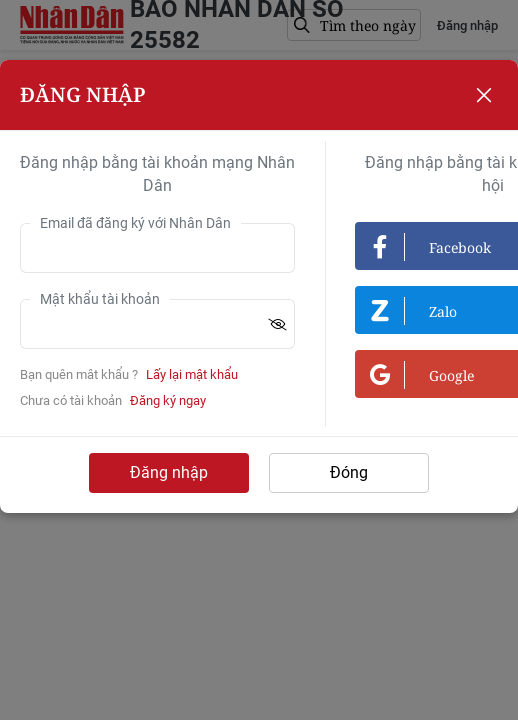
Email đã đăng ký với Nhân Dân (135, 223)
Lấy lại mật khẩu (192, 374)
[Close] (484, 95)
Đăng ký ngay (168, 400)
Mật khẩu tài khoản (100, 299)
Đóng (349, 472)
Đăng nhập (169, 472)
